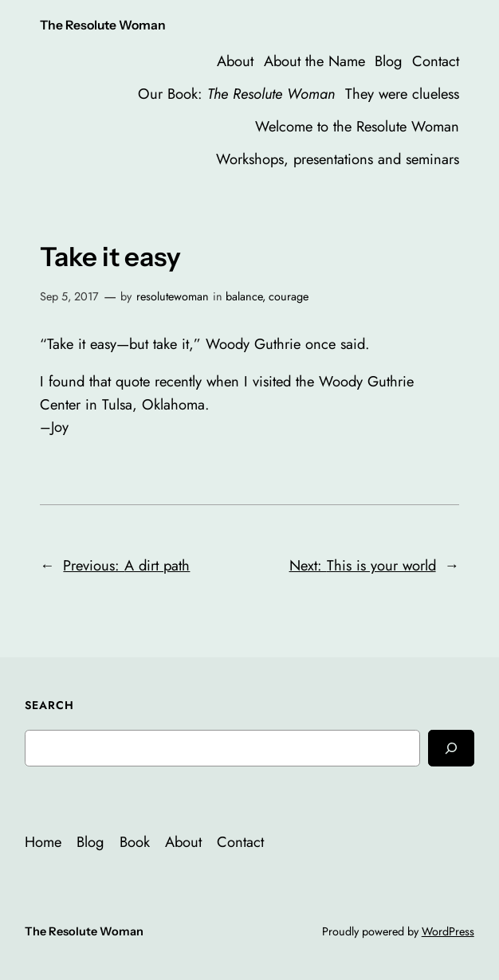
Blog (388, 61)
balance (244, 296)
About (235, 61)
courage (289, 296)
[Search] (451, 748)
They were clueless (402, 94)
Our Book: (236, 94)
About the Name (314, 61)
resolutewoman (173, 296)
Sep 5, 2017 (69, 296)
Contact (436, 61)
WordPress (448, 931)
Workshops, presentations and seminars (338, 159)
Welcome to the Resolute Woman (357, 126)
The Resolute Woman (103, 25)
